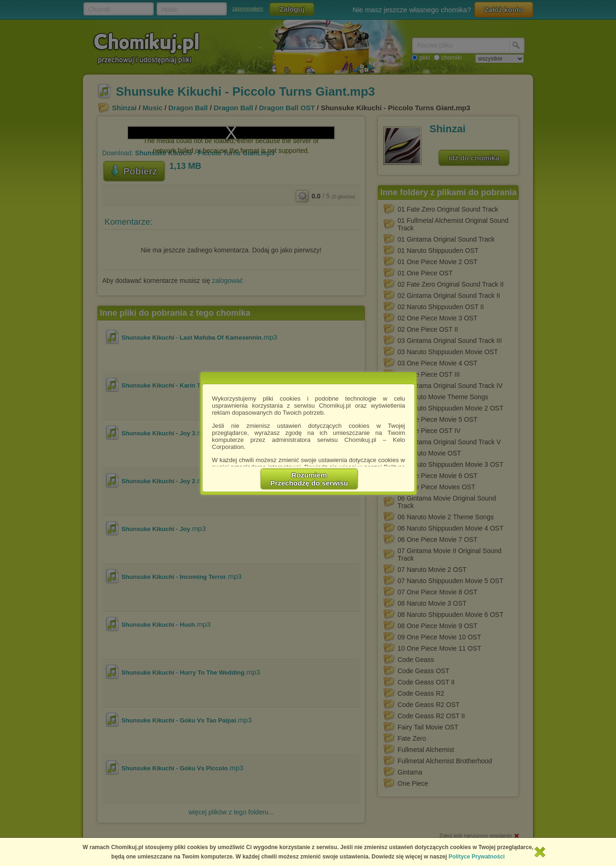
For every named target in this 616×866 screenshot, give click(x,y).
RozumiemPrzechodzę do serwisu (309, 479)
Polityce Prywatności (477, 857)
